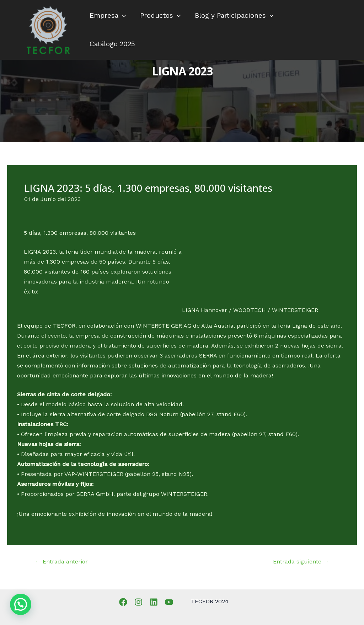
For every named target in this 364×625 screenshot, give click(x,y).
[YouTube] (169, 602)
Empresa (107, 16)
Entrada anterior (61, 562)
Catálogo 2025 (112, 44)
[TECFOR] (48, 29)
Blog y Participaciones (233, 16)
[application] (122, 16)
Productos (159, 16)
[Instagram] (138, 602)
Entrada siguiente (301, 562)
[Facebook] (123, 602)
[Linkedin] (154, 602)
